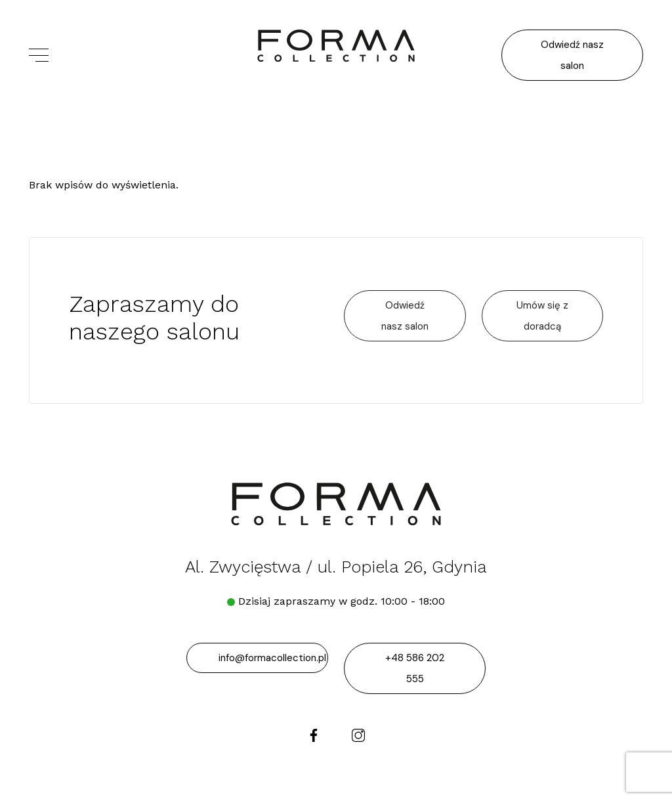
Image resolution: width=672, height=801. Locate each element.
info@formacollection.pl (272, 658)
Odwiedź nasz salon (572, 55)
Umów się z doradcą (542, 316)
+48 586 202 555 (415, 668)
